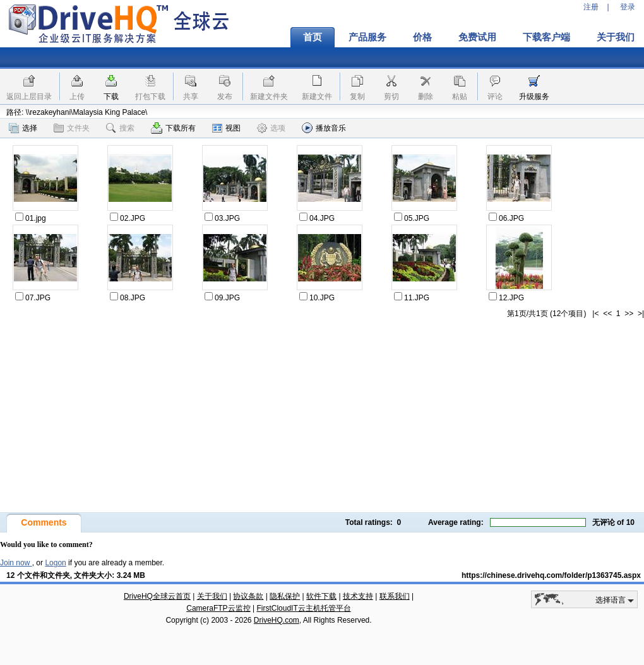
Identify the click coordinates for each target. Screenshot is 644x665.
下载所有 (173, 128)
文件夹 (72, 128)
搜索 (120, 128)
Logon (55, 563)
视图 (226, 128)
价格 (422, 37)
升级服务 (534, 97)
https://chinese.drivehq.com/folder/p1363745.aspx (551, 575)
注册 (591, 7)
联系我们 (395, 596)
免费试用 (477, 37)
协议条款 (248, 596)
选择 (23, 128)
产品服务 (367, 37)
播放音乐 (324, 128)
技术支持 (358, 596)
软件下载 (321, 596)
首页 (313, 37)
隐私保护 (285, 596)
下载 (111, 97)
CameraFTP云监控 (218, 608)
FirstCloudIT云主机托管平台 (303, 608)
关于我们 (212, 596)
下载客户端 (546, 37)
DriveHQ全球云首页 (157, 596)
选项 (271, 128)
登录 (628, 7)
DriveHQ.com (277, 620)
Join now (16, 563)
